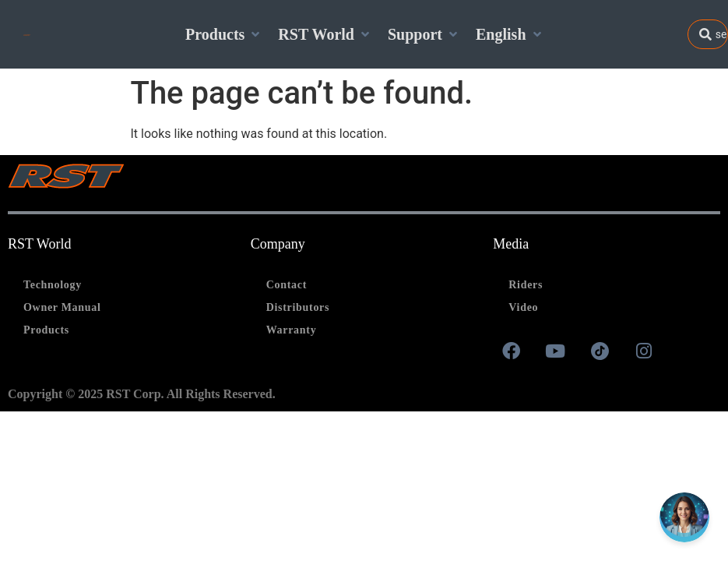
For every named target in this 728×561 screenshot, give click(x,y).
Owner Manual (62, 307)
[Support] (424, 34)
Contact (287, 285)
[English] (510, 34)
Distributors (298, 307)
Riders (526, 285)
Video (523, 307)
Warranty (292, 330)
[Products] (224, 34)
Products (46, 330)
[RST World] (325, 34)
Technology (53, 285)
